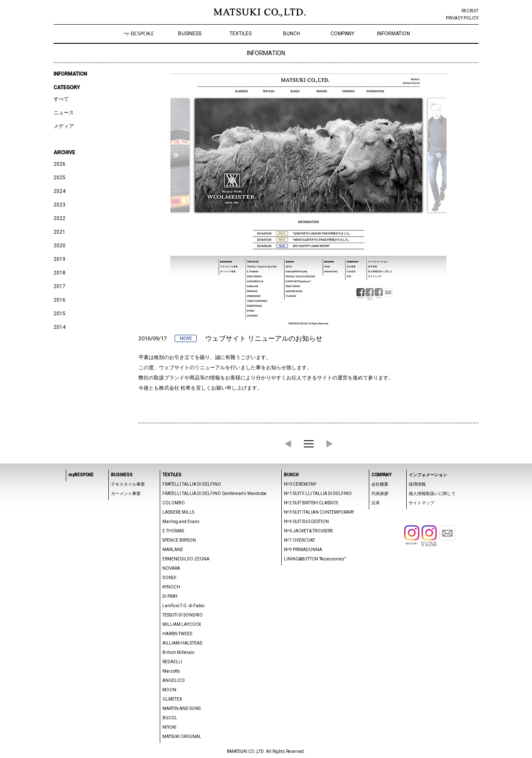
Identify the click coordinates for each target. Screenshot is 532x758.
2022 (59, 218)
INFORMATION (393, 34)
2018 (59, 273)
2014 (59, 327)
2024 (59, 191)
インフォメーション (428, 475)
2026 (59, 164)
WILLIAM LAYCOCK (182, 624)
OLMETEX (172, 699)
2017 (59, 286)
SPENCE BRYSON (179, 540)
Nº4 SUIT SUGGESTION (306, 522)
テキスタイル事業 (128, 484)
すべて (61, 99)
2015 (59, 314)
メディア (64, 126)
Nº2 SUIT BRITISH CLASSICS (311, 503)
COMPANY (342, 34)
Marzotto (171, 671)
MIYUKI (169, 727)
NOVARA (171, 568)
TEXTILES (241, 34)
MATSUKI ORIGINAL (182, 737)
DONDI (169, 578)
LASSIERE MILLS (178, 512)
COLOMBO (174, 503)
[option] (308, 201)
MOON (169, 690)
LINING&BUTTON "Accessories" (315, 559)
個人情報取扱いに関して (432, 494)
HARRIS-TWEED (177, 634)
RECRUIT (470, 11)
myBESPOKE (81, 475)
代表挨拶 (380, 494)
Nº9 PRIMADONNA (303, 550)
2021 (59, 232)
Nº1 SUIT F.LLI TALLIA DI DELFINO (318, 494)
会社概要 (380, 484)
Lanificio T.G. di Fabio (183, 606)
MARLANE (173, 550)
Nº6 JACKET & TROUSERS (308, 531)
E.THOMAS (173, 531)
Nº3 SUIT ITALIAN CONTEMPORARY (319, 512)
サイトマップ (422, 503)
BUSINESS (190, 34)
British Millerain (178, 652)
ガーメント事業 (126, 494)
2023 (59, 205)
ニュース (64, 113)
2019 (59, 259)
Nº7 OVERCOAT (299, 540)
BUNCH (291, 34)
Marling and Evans (181, 522)
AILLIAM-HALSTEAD (183, 643)
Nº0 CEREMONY (300, 484)
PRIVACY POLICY (462, 18)
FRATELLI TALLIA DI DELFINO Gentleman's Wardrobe (214, 494)
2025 (59, 178)
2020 (59, 246)
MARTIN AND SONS (181, 709)
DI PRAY (170, 596)
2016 (59, 300)
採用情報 (417, 484)
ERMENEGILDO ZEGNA (186, 559)
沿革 (376, 503)
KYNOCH (171, 587)
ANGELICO (174, 680)
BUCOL (170, 718)
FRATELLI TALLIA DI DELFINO (192, 484)
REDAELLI (172, 662)
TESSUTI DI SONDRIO (183, 615)
